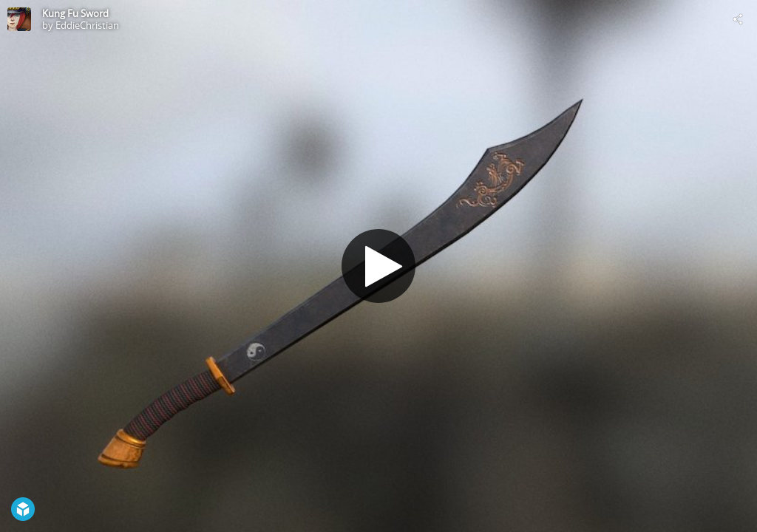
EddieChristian (87, 25)
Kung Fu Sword (75, 13)
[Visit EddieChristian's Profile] (19, 19)
